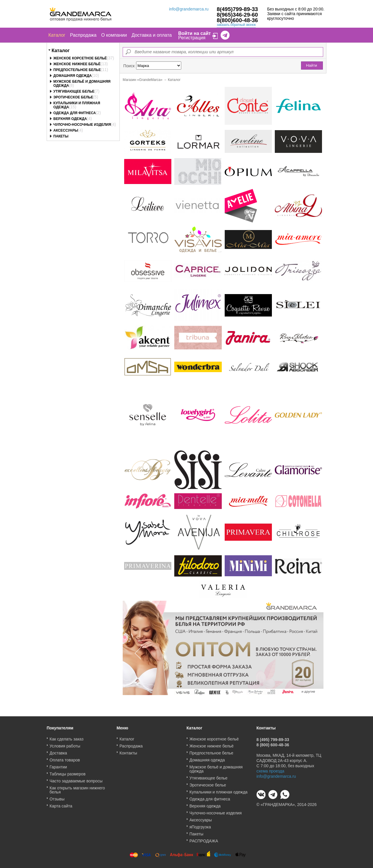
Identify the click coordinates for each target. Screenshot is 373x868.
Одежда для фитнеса (75, 113)
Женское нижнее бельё (77, 64)
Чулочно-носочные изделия (82, 125)
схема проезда (270, 769)
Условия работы (65, 744)
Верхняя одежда (70, 119)
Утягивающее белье (74, 91)
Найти (312, 65)
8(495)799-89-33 (237, 9)
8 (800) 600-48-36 (273, 743)
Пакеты (61, 136)
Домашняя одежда (73, 76)
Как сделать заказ (66, 737)
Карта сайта (61, 804)
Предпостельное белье (77, 70)
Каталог (57, 35)
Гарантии (58, 765)
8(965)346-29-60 (237, 15)
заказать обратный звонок (236, 25)
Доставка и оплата (152, 35)
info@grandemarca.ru (189, 9)
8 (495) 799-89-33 (273, 738)
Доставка (58, 751)
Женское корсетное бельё (80, 58)
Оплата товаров (65, 758)
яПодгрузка (200, 825)
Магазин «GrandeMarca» (142, 80)
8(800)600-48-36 (237, 20)
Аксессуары (66, 130)
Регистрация (192, 38)
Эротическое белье (73, 97)
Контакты (128, 751)
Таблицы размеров (67, 772)
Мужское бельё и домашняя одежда (216, 767)
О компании (114, 35)
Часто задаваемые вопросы (76, 779)
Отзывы (57, 797)
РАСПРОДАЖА (204, 839)
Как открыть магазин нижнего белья (77, 788)
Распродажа (83, 35)
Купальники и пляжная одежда (218, 790)
